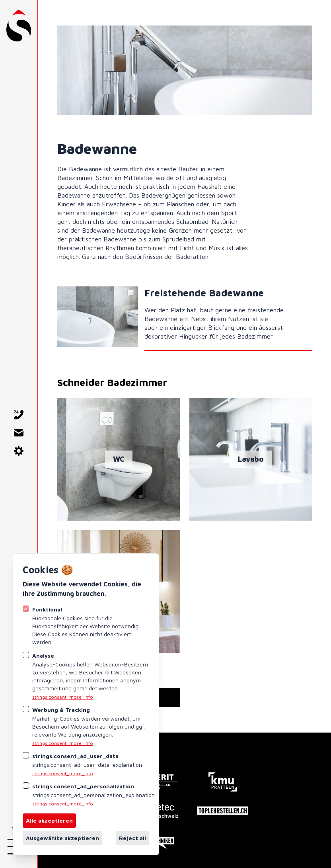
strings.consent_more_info (63, 697)
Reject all (132, 838)
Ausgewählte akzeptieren (62, 838)
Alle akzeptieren (49, 820)
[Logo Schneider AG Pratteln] (19, 25)
